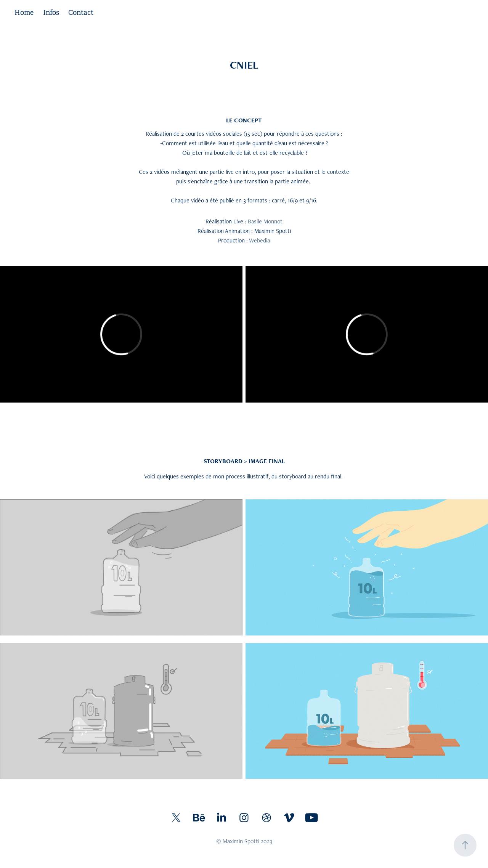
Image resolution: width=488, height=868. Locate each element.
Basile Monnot (265, 221)
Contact (81, 13)
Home (24, 13)
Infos (51, 13)
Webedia (259, 240)
